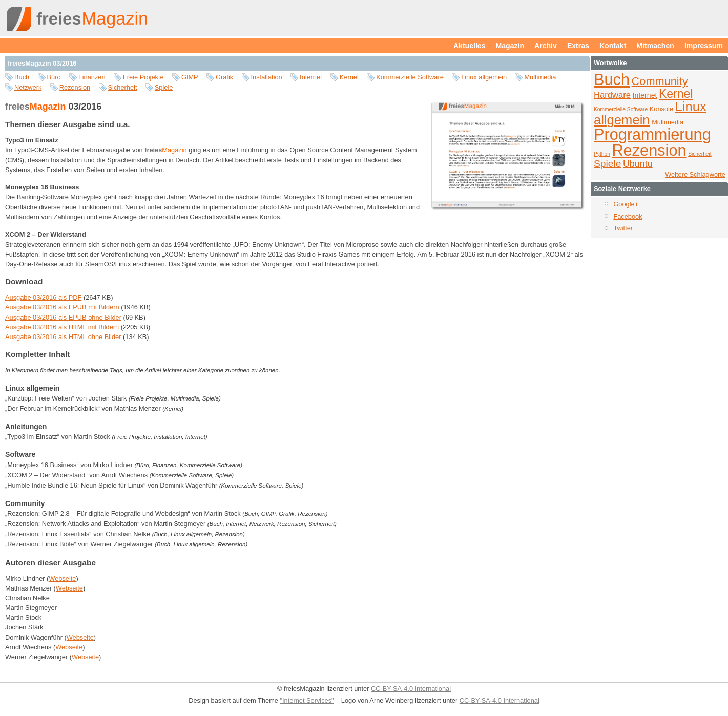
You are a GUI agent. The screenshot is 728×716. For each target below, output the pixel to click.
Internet (311, 77)
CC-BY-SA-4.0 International (411, 689)
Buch (22, 77)
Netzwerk (28, 87)
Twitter (623, 228)
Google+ (626, 204)
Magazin (510, 46)
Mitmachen (655, 46)
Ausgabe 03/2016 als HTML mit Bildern (62, 327)
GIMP (190, 77)
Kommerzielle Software (410, 77)
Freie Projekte (143, 77)
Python (602, 154)
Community (660, 81)
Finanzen (92, 77)
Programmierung (652, 134)
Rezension (75, 87)
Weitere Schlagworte (695, 174)
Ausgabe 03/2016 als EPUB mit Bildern (62, 307)
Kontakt (613, 46)
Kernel (349, 77)
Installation (267, 77)
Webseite (62, 578)
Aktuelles (470, 46)
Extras (578, 46)
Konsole (661, 109)
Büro (54, 77)
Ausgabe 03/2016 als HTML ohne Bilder (63, 337)
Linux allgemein (484, 77)
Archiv (546, 46)
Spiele (164, 87)
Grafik (224, 77)
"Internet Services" (307, 700)
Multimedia (540, 77)
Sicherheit (123, 87)
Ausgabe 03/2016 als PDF (43, 297)
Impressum (704, 46)
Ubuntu (638, 164)
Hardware (612, 95)
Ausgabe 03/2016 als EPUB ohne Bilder (63, 317)
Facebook (628, 216)
